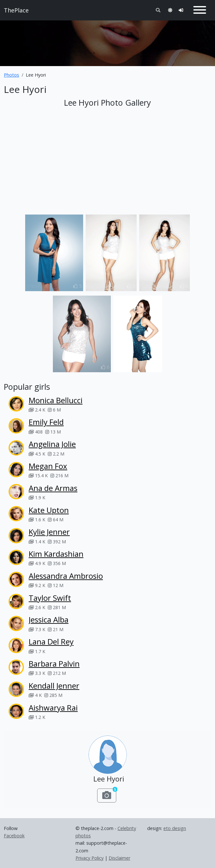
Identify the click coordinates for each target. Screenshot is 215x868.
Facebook (14, 836)
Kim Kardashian (56, 554)
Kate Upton (49, 510)
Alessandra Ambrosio (66, 576)
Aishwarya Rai (53, 708)
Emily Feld (46, 422)
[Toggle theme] (170, 10)
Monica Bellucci (56, 400)
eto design (175, 828)
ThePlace (16, 10)
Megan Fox (48, 466)
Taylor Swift (50, 598)
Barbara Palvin (54, 664)
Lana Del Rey (51, 642)
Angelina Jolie (52, 444)
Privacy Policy (90, 858)
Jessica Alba (49, 619)
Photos (11, 75)
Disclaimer (119, 858)
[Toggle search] (158, 10)
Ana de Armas (53, 488)
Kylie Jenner (49, 532)
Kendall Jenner (54, 686)
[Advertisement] (107, 41)
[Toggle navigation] (200, 10)
